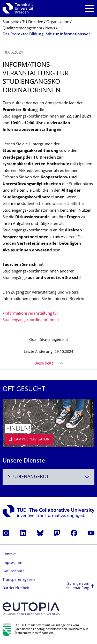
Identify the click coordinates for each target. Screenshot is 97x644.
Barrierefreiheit (16, 588)
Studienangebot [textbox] (28, 477)
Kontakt (9, 554)
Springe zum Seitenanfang (78, 586)
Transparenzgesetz (19, 580)
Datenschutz (13, 571)
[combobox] (48, 477)
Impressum (12, 563)
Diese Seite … (46, 364)
